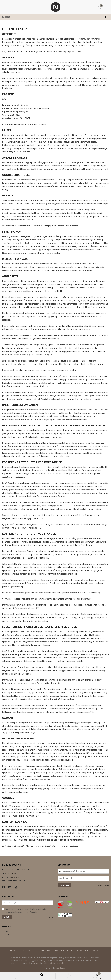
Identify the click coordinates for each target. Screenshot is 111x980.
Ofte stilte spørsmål (91, 951)
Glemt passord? (103, 885)
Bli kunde (9, 935)
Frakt (13, 951)
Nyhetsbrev (72, 951)
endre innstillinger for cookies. (54, 963)
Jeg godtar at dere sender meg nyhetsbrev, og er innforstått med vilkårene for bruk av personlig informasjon (26, 911)
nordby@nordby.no (15, 877)
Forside (8, 932)
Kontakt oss (10, 941)
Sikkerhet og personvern (51, 951)
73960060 (13, 873)
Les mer (51, 917)
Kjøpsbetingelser (27, 951)
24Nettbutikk (60, 968)
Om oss (8, 938)
